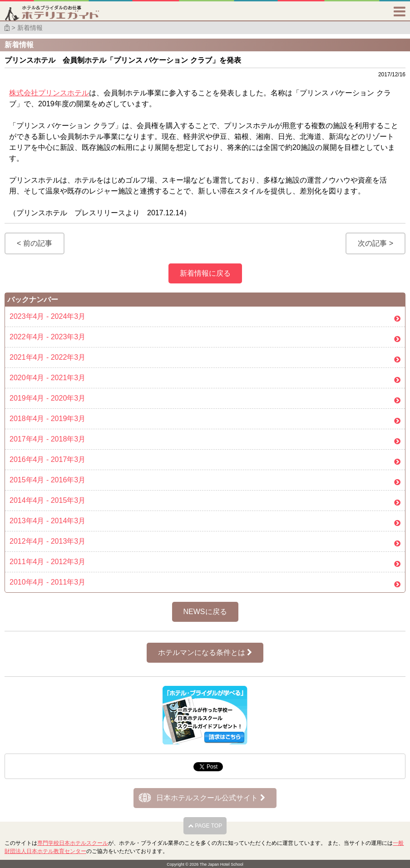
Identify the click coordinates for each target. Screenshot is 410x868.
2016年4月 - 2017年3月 (47, 459)
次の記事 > (375, 243)
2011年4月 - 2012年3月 (47, 562)
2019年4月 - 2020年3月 (47, 398)
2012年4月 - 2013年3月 (47, 541)
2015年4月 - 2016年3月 (47, 480)
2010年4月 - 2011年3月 (47, 582)
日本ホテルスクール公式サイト (210, 798)
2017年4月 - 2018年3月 (47, 439)
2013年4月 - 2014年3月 (47, 521)
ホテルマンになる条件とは (205, 652)
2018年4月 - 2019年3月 (47, 419)
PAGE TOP (205, 826)
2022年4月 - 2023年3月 (47, 337)
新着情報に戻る (205, 273)
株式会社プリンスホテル (49, 93)
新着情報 (30, 28)
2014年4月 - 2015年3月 (47, 500)
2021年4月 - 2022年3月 (47, 357)
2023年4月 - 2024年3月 (47, 316)
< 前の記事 (35, 243)
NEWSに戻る (205, 612)
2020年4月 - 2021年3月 (47, 378)
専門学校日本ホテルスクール (73, 843)
